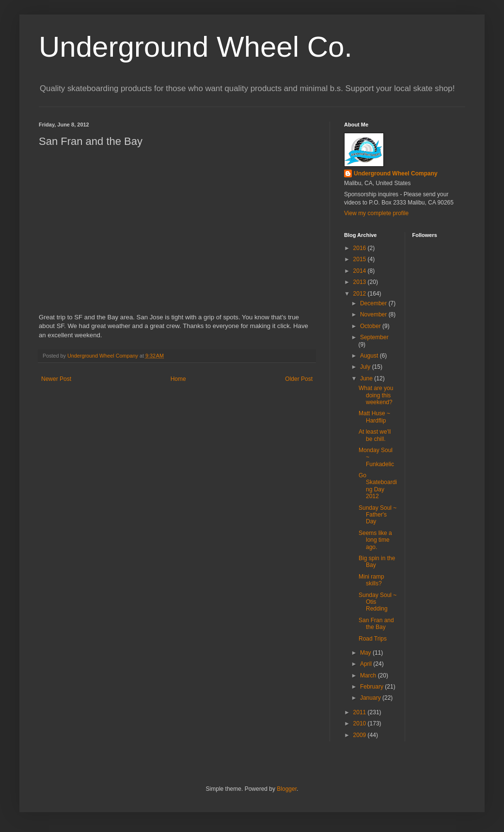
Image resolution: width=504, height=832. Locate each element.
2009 (361, 735)
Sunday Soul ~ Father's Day (378, 515)
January (371, 698)
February (372, 687)
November (374, 314)
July (366, 367)
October (371, 326)
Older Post (299, 379)
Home (178, 379)
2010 (361, 723)
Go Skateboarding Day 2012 (378, 486)
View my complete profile (376, 213)
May (366, 653)
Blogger (287, 789)
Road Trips (373, 639)
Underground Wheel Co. (196, 47)
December (374, 303)
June (367, 378)
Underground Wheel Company (396, 173)
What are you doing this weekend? (376, 395)
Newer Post (56, 379)
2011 (361, 712)
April (367, 664)
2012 (361, 294)
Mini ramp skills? (371, 580)
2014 (361, 271)
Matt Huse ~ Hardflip (374, 417)
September (374, 337)
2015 (361, 259)
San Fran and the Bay (376, 624)
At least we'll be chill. (375, 435)
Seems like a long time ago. (375, 540)
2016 (361, 248)
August (370, 356)
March (369, 675)
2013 (361, 282)
